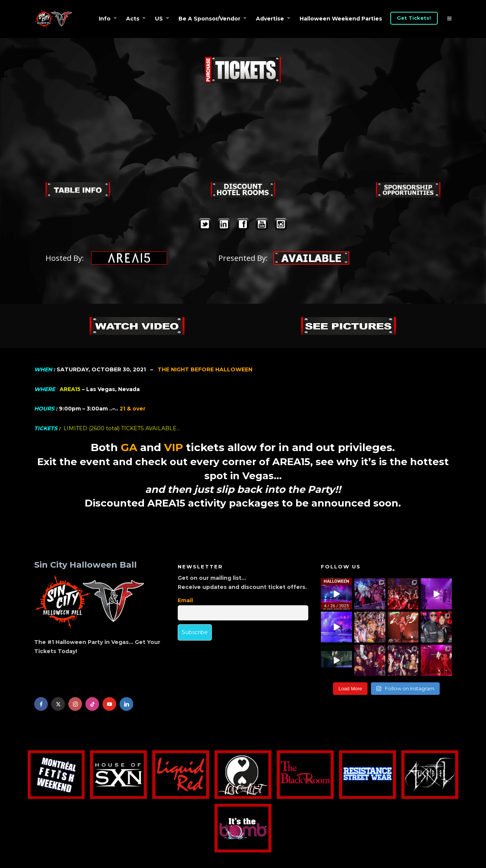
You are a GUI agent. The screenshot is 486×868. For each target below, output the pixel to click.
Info (105, 19)
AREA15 (70, 389)
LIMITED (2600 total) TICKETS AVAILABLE (120, 428)
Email (185, 600)
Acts (133, 19)
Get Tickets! (414, 18)
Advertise (270, 19)
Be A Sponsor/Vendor (209, 19)
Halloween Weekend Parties (341, 19)
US (159, 19)
